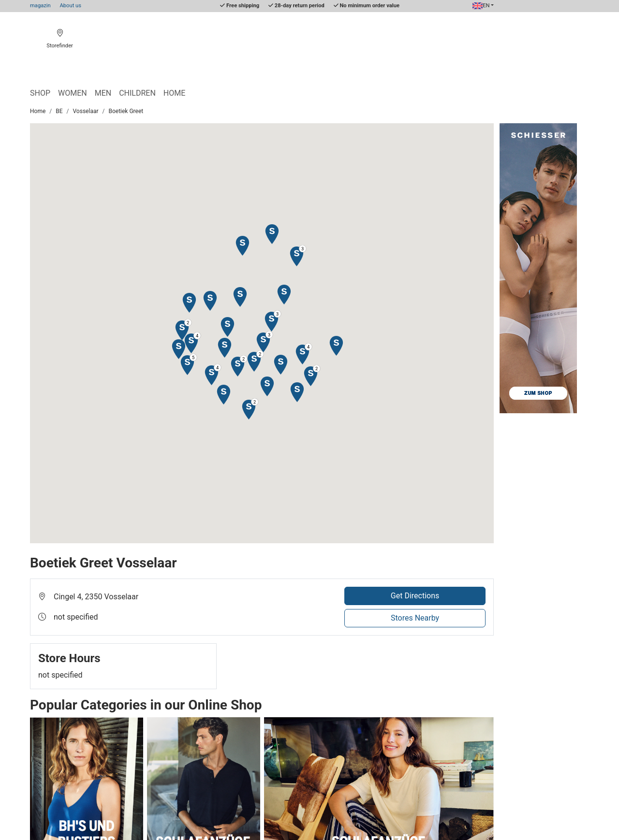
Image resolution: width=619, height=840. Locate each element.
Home (174, 93)
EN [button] (481, 6)
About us (71, 6)
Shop (40, 93)
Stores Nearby (415, 618)
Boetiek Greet (126, 111)
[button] (240, 297)
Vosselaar (86, 111)
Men (103, 93)
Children (137, 93)
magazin (40, 6)
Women (73, 93)
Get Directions (415, 596)
